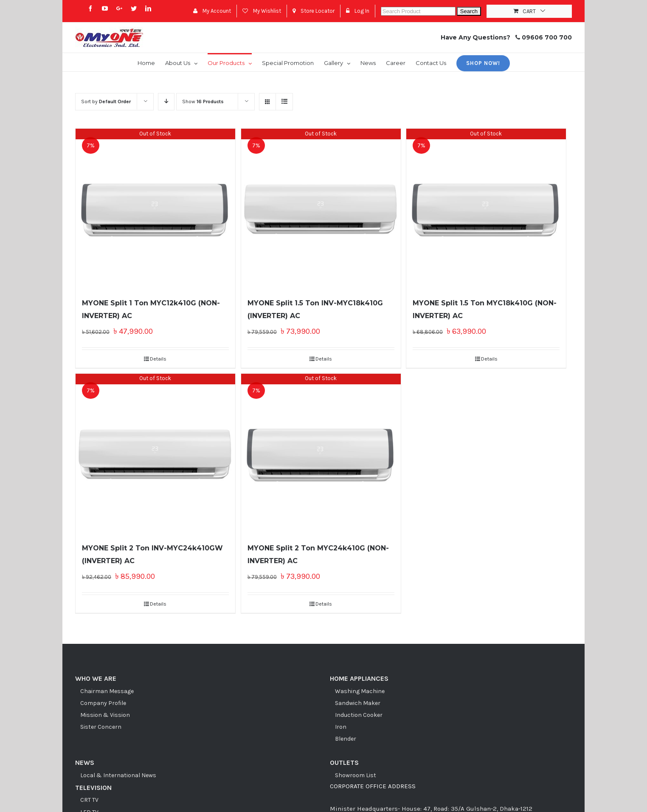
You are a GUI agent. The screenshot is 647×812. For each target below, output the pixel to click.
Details (158, 359)
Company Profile (103, 703)
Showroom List (356, 775)
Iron (341, 727)
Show (203, 101)
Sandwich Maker (358, 703)
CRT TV (89, 800)
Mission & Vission (105, 715)
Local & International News (118, 775)
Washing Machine (360, 691)
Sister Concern (101, 727)
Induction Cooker (359, 715)
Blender (346, 739)
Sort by (106, 101)
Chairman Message (107, 691)
